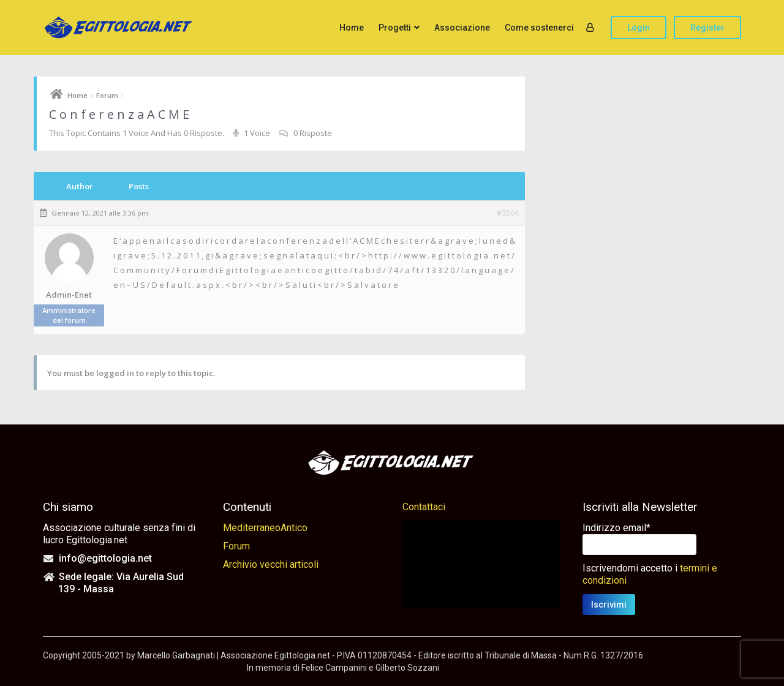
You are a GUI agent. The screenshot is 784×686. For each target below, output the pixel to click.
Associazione (462, 28)
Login (639, 28)
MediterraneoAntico (265, 528)
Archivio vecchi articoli (271, 564)
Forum (107, 95)
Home (352, 28)
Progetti (395, 28)
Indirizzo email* (616, 528)
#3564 (508, 213)
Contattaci (424, 507)
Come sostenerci (539, 28)
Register (707, 28)
